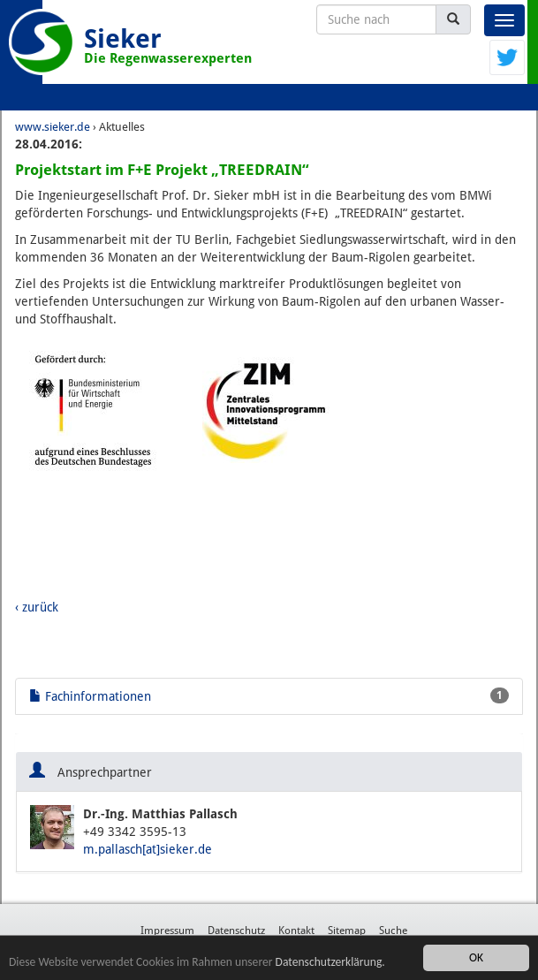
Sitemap (347, 931)
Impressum (167, 931)
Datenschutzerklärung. (330, 962)
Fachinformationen (269, 695)
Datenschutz (236, 931)
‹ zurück (37, 607)
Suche (393, 931)
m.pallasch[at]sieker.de (148, 849)
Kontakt (296, 931)
